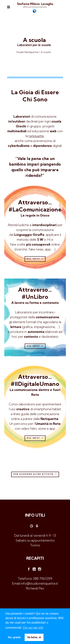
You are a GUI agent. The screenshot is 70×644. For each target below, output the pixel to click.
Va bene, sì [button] (34, 637)
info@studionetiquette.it (39, 583)
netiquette (36, 136)
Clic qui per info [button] (33, 628)
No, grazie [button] (14, 637)
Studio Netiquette (29, 52)
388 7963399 (43, 579)
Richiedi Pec (35, 588)
